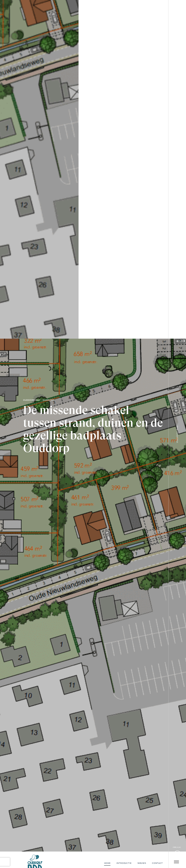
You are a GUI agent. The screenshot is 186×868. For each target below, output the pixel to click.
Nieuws (142, 863)
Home (107, 863)
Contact (157, 863)
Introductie (124, 863)
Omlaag (177, 847)
